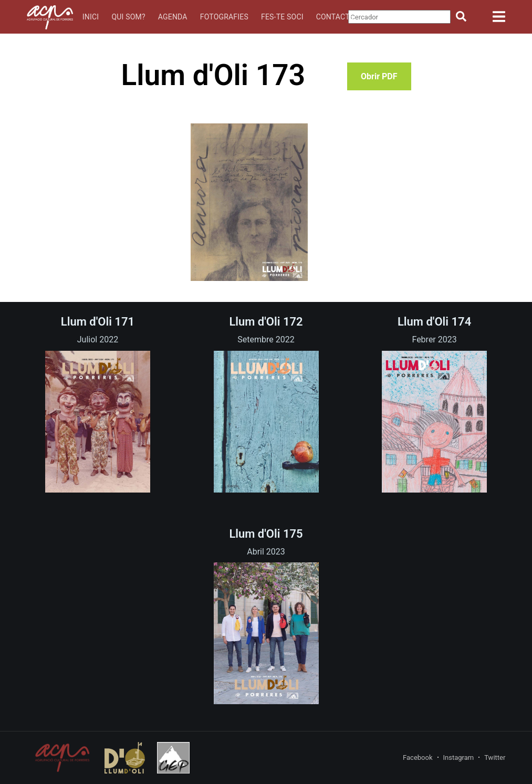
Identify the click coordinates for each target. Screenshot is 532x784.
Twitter (495, 757)
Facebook (418, 757)
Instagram (459, 757)
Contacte (335, 17)
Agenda (173, 17)
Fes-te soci (282, 17)
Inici (91, 17)
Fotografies (224, 17)
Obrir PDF (379, 76)
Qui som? (128, 17)
